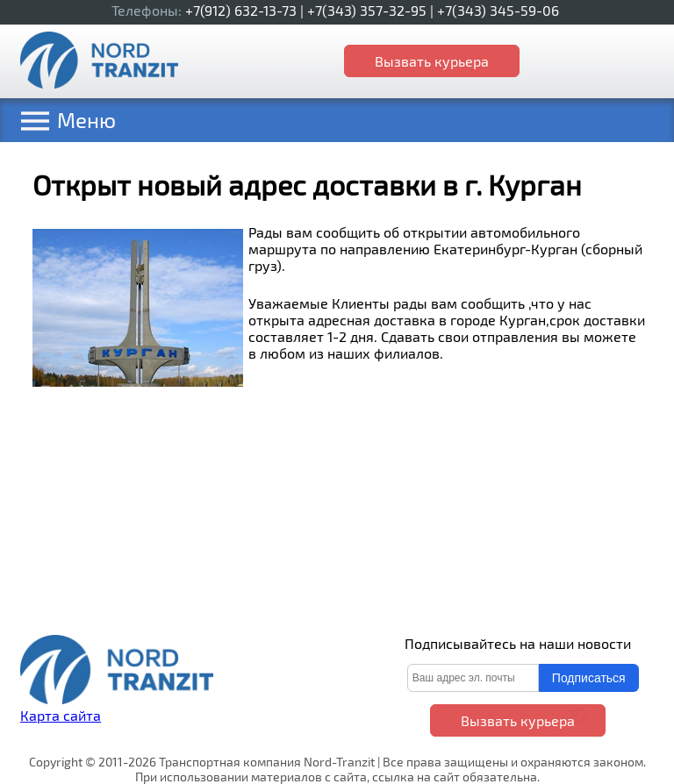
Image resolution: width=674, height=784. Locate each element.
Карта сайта (61, 715)
